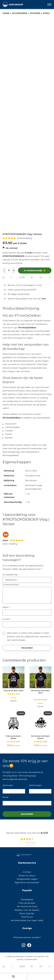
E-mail (6, 619)
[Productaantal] (9, 270)
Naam (6, 607)
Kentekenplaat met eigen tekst (27, 920)
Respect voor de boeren (27, 910)
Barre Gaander (27, 913)
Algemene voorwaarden (27, 882)
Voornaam (8, 785)
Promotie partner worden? (27, 937)
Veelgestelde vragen (27, 879)
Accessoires (20, 13)
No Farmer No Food (27, 906)
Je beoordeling (11, 585)
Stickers (35, 13)
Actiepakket (27, 900)
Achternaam (35, 785)
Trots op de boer (27, 903)
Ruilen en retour (27, 876)
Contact (27, 872)
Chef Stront (27, 917)
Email (5, 797)
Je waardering (10, 575)
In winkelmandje (33, 270)
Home (6, 13)
